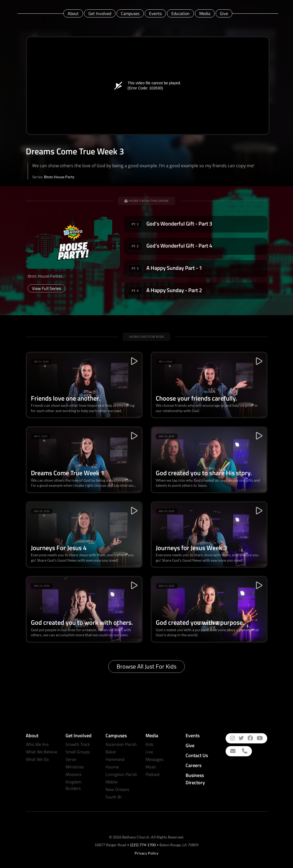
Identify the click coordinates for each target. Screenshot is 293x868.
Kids (149, 744)
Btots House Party (59, 177)
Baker (111, 752)
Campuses (130, 13)
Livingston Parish (121, 774)
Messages (154, 759)
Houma (112, 767)
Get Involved (100, 13)
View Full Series (46, 288)
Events (155, 13)
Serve (71, 759)
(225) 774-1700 (143, 845)
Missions (73, 774)
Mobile (112, 782)
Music (151, 767)
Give (224, 13)
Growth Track (78, 744)
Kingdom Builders (73, 785)
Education (180, 13)
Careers (193, 765)
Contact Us (197, 755)
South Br (114, 797)
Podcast (153, 774)
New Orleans (117, 789)
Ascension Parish (121, 744)
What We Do (37, 759)
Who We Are (37, 744)
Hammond (115, 759)
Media (205, 13)
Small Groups (78, 752)
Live (149, 752)
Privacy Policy (146, 853)
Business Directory (195, 779)
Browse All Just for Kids (146, 666)
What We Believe (41, 752)
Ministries (75, 767)
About (73, 13)
